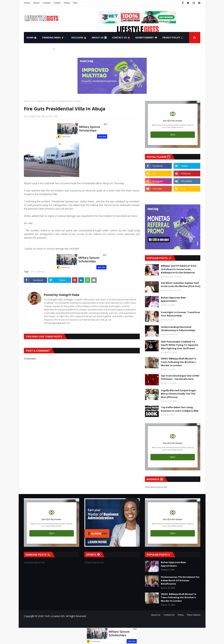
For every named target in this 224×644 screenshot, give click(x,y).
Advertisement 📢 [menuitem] (146, 37)
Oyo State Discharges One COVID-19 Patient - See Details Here (180, 377)
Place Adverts (194, 615)
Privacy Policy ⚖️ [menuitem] (173, 37)
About (36, 3)
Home (27, 3)
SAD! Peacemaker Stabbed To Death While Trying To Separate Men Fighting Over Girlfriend (180, 345)
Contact (47, 3)
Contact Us (169, 615)
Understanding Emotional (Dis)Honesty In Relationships (178, 329)
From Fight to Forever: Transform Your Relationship (180, 314)
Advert (57, 3)
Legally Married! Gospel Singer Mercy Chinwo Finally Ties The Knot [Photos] (179, 394)
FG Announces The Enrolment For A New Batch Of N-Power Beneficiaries (180, 580)
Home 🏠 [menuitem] (32, 37)
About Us (156, 615)
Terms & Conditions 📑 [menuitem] (41, 49)
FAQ (75, 3)
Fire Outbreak (38, 101)
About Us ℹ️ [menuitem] (99, 37)
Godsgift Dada (33, 116)
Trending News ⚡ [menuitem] (53, 37)
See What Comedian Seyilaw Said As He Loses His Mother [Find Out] (181, 285)
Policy (67, 3)
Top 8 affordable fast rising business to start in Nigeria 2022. (180, 409)
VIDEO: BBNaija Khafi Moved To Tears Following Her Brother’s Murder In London (179, 362)
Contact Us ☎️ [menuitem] (121, 37)
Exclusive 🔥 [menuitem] (79, 37)
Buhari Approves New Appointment (173, 299)
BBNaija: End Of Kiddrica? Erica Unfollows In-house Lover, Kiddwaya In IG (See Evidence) (179, 269)
